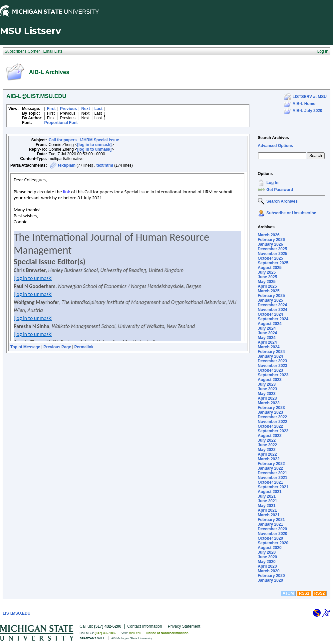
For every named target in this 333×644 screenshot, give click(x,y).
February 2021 (271, 520)
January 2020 (270, 580)
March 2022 (269, 459)
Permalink (84, 347)
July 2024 (267, 328)
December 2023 (272, 361)
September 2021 (273, 487)
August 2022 (270, 436)
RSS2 (320, 593)
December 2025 (272, 249)
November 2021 (273, 478)
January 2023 (270, 412)
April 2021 (267, 510)
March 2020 (269, 571)
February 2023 (271, 408)
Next (86, 109)
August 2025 (270, 268)
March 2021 (269, 515)
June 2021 (267, 501)
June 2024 (267, 333)
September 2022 (273, 431)
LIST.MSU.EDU (16, 613)
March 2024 (269, 347)
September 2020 (273, 543)
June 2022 (267, 445)
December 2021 (272, 473)
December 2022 (272, 417)
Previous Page (57, 347)
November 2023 (273, 366)
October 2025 (270, 258)
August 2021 (270, 492)
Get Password (280, 190)
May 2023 (267, 394)
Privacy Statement (184, 626)
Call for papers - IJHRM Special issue (84, 140)
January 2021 (270, 524)
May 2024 (267, 338)
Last (98, 109)
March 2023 (269, 403)
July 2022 (267, 440)
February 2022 (271, 464)
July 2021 (267, 496)
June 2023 (267, 389)
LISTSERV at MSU (310, 97)
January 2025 (270, 300)
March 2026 (269, 235)
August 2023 (270, 380)
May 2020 (267, 562)
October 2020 (270, 538)
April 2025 (267, 286)
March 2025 (269, 291)
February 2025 (271, 296)
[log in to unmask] (94, 145)
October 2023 (270, 370)
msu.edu (135, 633)
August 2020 (270, 548)
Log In (272, 183)
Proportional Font (61, 123)
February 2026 (271, 240)
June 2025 (267, 277)
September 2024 (273, 319)
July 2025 (267, 272)
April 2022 (267, 454)
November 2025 (273, 254)
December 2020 (272, 529)
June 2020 (267, 557)
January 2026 (270, 244)
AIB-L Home (304, 104)
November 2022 (273, 422)
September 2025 (273, 263)
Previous (68, 109)
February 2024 (271, 352)
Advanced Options (275, 146)
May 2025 (267, 282)
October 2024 (270, 314)
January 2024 (270, 356)
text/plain (67, 165)
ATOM (288, 593)
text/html (105, 165)
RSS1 (304, 593)
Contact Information (145, 626)
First (51, 109)
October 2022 (270, 426)
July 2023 (267, 384)
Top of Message (25, 347)
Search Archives (273, 138)
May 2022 (267, 450)
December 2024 (272, 305)
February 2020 (271, 576)
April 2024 (267, 342)
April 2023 (267, 398)
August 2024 (270, 324)
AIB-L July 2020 (308, 111)
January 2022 (270, 468)
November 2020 (273, 534)
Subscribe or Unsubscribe (291, 213)
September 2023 (273, 375)
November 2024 (273, 310)
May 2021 (267, 506)
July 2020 (267, 552)
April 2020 (267, 566)
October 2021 (270, 482)
